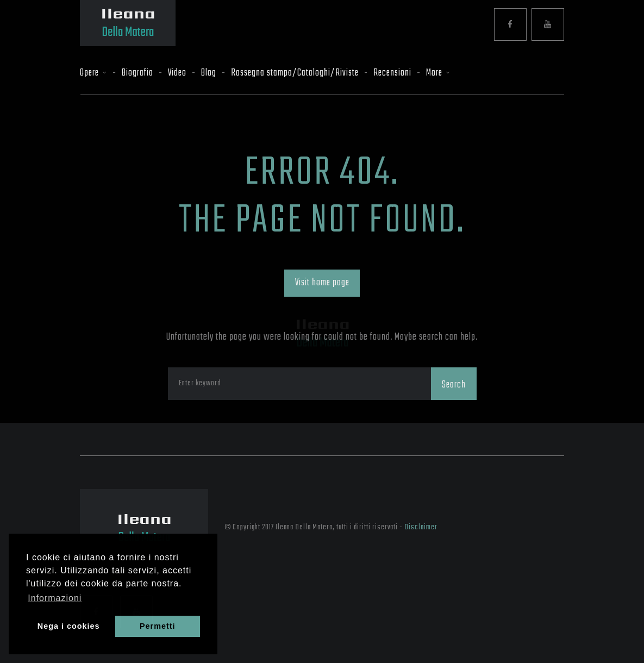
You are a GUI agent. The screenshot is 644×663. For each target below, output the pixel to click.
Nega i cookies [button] (69, 626)
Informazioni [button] (55, 598)
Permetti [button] (158, 626)
